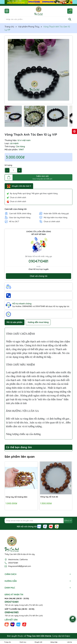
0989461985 (12, 612)
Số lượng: (9, 165)
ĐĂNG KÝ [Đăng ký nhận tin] (68, 521)
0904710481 (38, 261)
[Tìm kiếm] (70, 19)
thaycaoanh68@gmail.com (20, 566)
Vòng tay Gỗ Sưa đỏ (49, 497)
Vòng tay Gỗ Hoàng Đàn (16, 497)
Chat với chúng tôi (39, 276)
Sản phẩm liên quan (20, 457)
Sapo (68, 636)
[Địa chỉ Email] (38, 521)
